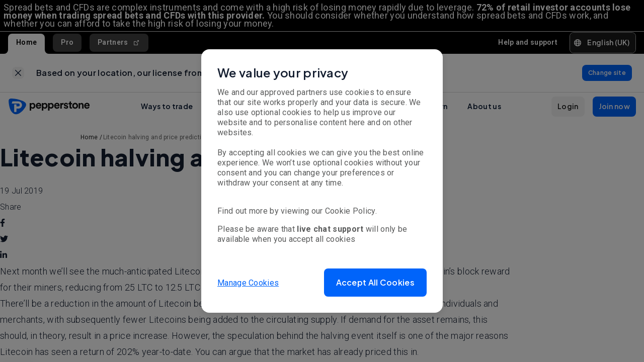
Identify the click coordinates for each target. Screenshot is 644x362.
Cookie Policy (350, 211)
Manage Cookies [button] (248, 282)
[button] (375, 283)
